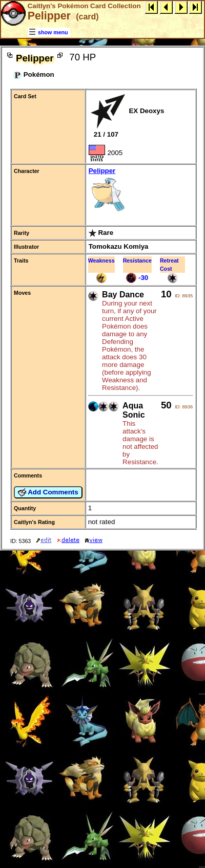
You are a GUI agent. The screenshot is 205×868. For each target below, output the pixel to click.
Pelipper (141, 191)
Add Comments (48, 492)
